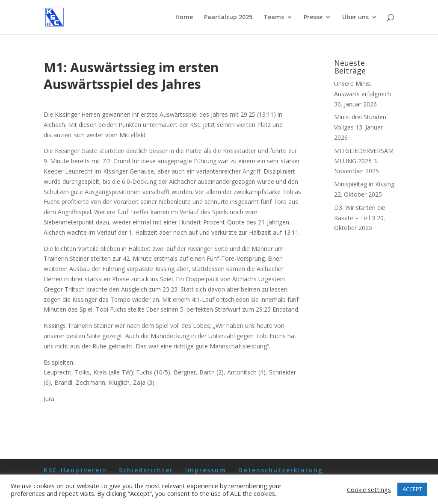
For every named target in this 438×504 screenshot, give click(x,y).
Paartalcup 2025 (228, 18)
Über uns (355, 18)
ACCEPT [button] (412, 489)
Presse (313, 18)
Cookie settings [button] (369, 489)
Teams (274, 18)
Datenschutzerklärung (281, 470)
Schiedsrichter (146, 470)
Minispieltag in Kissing (364, 184)
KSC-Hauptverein (75, 470)
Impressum (206, 470)
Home (184, 18)
